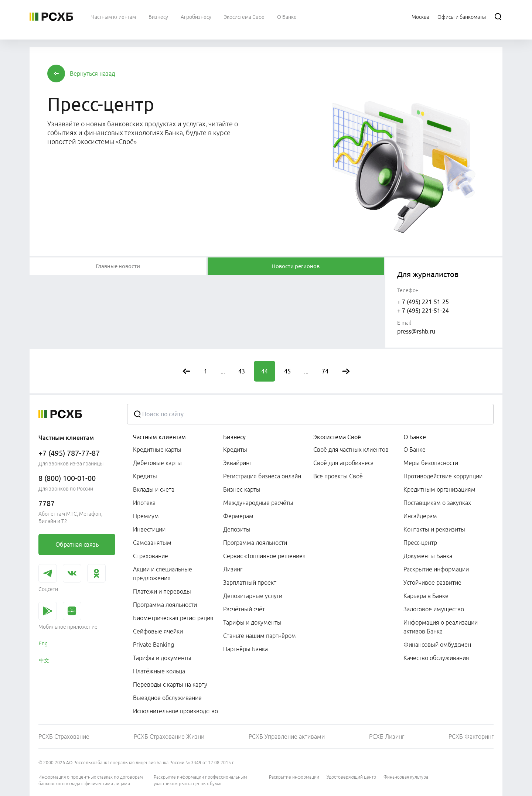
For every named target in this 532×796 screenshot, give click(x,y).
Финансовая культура (406, 777)
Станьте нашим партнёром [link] (260, 636)
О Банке (415, 437)
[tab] (118, 266)
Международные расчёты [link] (258, 503)
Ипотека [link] (144, 503)
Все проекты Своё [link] (338, 476)
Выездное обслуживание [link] (167, 698)
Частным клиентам (159, 437)
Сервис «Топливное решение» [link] (264, 556)
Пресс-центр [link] (420, 543)
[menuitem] (114, 17)
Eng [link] (43, 643)
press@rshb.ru (416, 331)
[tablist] (118, 266)
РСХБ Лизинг (387, 737)
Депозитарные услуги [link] (253, 596)
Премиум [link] (146, 516)
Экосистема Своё (337, 437)
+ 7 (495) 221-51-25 (423, 302)
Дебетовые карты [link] (157, 463)
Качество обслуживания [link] (436, 658)
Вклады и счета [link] (154, 489)
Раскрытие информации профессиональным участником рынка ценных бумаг (200, 780)
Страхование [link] (151, 556)
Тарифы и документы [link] (162, 658)
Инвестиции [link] (149, 529)
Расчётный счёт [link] (244, 609)
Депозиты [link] (237, 529)
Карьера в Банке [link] (426, 596)
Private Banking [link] (154, 645)
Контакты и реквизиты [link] (434, 529)
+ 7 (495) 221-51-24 (423, 311)
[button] (93, 74)
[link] (77, 544)
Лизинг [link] (233, 569)
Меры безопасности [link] (431, 463)
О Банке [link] (415, 450)
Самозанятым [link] (152, 543)
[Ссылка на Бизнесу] (158, 17)
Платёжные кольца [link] (159, 671)
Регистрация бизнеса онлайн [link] (262, 476)
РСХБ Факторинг (471, 737)
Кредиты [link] (145, 476)
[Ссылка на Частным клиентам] (114, 17)
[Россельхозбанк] (51, 17)
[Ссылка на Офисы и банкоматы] (462, 17)
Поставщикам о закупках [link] (437, 503)
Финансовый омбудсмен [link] (437, 645)
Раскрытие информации (294, 777)
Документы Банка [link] (428, 556)
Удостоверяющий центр (351, 777)
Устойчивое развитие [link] (432, 583)
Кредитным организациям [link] (439, 489)
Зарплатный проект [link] (250, 583)
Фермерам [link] (238, 516)
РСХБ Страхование (64, 737)
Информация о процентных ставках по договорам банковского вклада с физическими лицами (91, 780)
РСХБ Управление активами (287, 737)
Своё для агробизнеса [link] (343, 463)
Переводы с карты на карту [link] (170, 684)
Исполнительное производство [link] (175, 711)
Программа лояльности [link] (165, 605)
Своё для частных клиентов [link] (351, 450)
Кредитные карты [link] (157, 450)
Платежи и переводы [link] (162, 591)
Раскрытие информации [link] (436, 569)
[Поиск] (498, 17)
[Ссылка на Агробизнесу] (196, 17)
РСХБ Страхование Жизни (169, 737)
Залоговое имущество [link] (434, 609)
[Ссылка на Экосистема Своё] (244, 17)
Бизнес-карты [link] (242, 489)
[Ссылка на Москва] (420, 17)
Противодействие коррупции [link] (443, 476)
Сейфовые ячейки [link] (158, 631)
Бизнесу (234, 437)
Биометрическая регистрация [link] (173, 618)
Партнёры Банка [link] (245, 649)
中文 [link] (44, 660)
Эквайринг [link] (237, 463)
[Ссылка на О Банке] (287, 17)
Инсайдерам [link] (420, 516)
